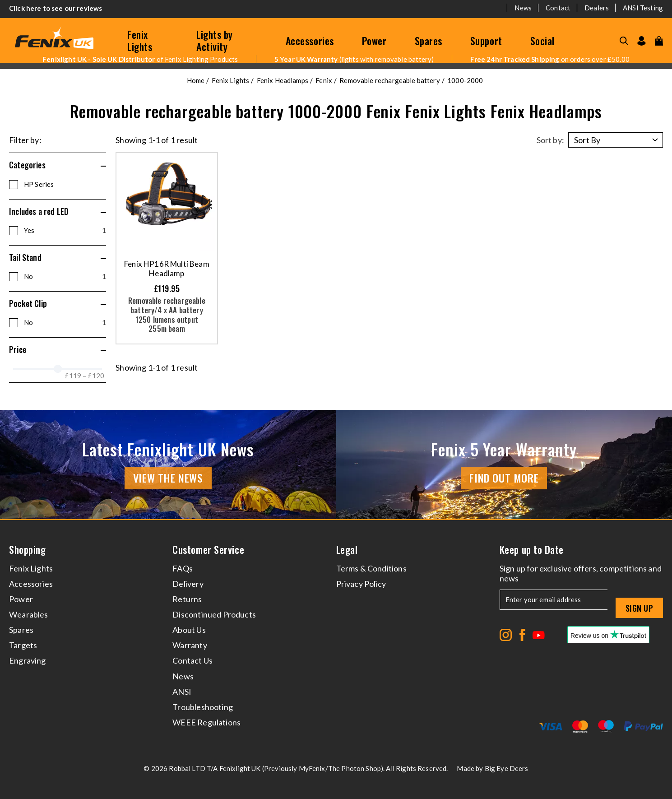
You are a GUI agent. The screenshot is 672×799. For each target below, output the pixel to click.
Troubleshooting (203, 707)
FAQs (183, 568)
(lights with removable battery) (354, 59)
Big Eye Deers (507, 768)
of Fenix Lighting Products (140, 59)
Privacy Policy (361, 584)
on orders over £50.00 (550, 59)
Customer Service (208, 550)
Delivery (188, 584)
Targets (23, 645)
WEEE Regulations (206, 722)
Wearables (29, 614)
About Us (189, 630)
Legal (347, 550)
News (523, 8)
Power (374, 41)
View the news (168, 478)
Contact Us (192, 660)
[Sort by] (616, 140)
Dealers (597, 8)
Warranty (190, 645)
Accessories (310, 41)
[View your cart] (659, 41)
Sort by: (550, 140)
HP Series (39, 184)
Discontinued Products (214, 614)
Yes (65, 230)
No (65, 276)
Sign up (639, 608)
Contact (558, 8)
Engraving (28, 660)
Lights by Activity (215, 40)
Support (486, 41)
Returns (187, 599)
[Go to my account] (642, 41)
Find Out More (504, 478)
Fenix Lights (140, 40)
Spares (429, 41)
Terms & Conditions (371, 568)
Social (542, 41)
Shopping (27, 550)
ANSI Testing (643, 8)
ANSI (182, 692)
